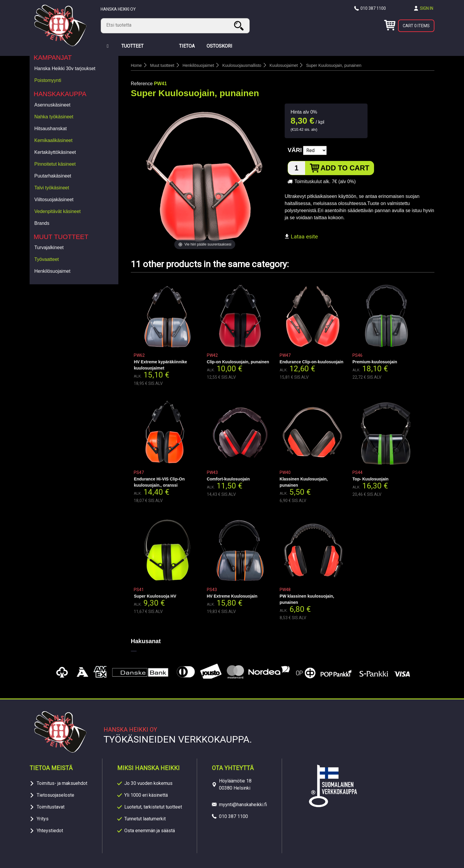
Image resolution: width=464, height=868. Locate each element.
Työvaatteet (47, 259)
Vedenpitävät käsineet (58, 211)
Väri (295, 150)
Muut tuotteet (61, 237)
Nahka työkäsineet (54, 117)
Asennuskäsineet (52, 105)
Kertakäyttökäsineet (55, 152)
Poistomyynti (48, 80)
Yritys (43, 819)
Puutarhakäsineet (53, 176)
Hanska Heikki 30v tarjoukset (65, 68)
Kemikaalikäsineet (53, 140)
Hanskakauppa (60, 94)
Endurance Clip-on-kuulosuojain (311, 362)
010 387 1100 (373, 8)
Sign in (427, 8)
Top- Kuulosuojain (370, 479)
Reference (142, 84)
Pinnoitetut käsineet (55, 164)
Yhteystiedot (50, 831)
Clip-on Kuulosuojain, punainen (238, 362)
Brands (42, 223)
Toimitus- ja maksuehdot (62, 783)
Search (240, 26)
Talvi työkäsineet (52, 188)
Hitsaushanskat (50, 129)
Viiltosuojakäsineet (54, 200)
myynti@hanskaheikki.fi (243, 805)
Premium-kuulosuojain (375, 362)
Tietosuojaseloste (55, 795)
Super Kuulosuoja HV (155, 596)
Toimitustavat (51, 807)
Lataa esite (301, 237)
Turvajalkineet (49, 247)
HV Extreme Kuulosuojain (232, 596)
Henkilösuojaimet (52, 271)
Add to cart (345, 168)
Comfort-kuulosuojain (228, 479)
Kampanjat (53, 58)
